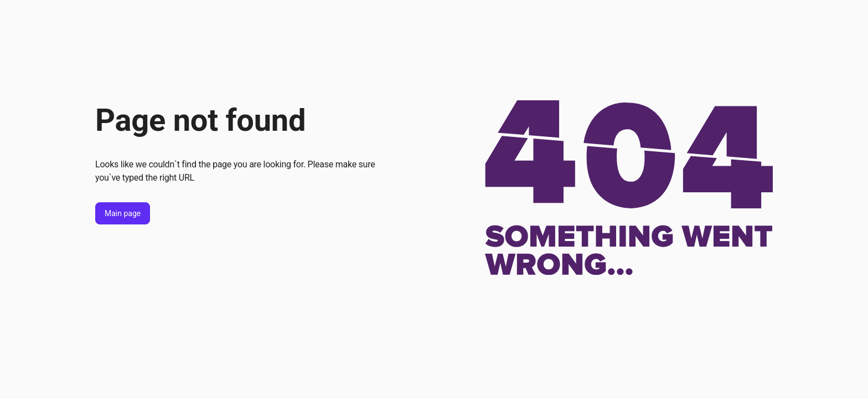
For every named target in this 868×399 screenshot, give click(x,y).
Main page (123, 213)
